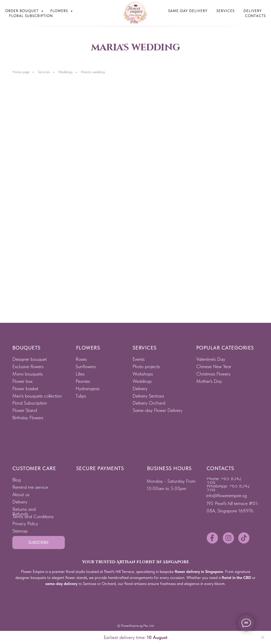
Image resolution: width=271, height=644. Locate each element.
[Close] (263, 638)
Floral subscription (31, 16)
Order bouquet (23, 11)
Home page (21, 72)
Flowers (60, 11)
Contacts (255, 16)
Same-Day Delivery (188, 11)
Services (225, 11)
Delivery (253, 11)
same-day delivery (61, 584)
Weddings (65, 72)
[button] (39, 543)
